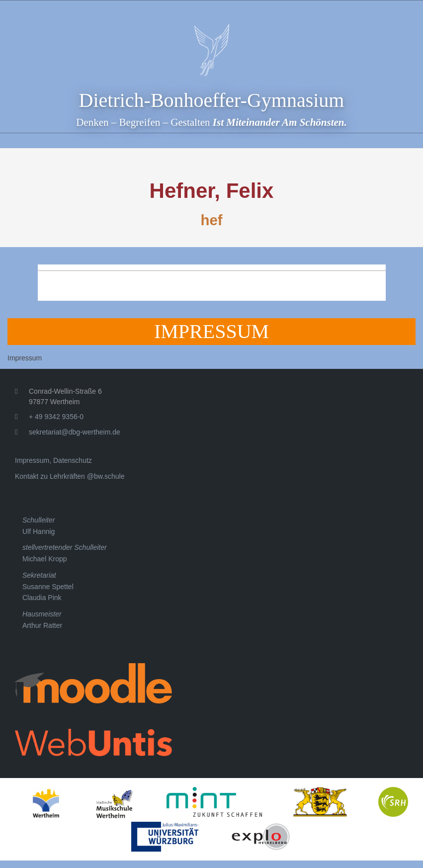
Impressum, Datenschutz (53, 460)
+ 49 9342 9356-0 (56, 417)
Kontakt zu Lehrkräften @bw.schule (70, 476)
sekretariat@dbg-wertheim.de (75, 432)
